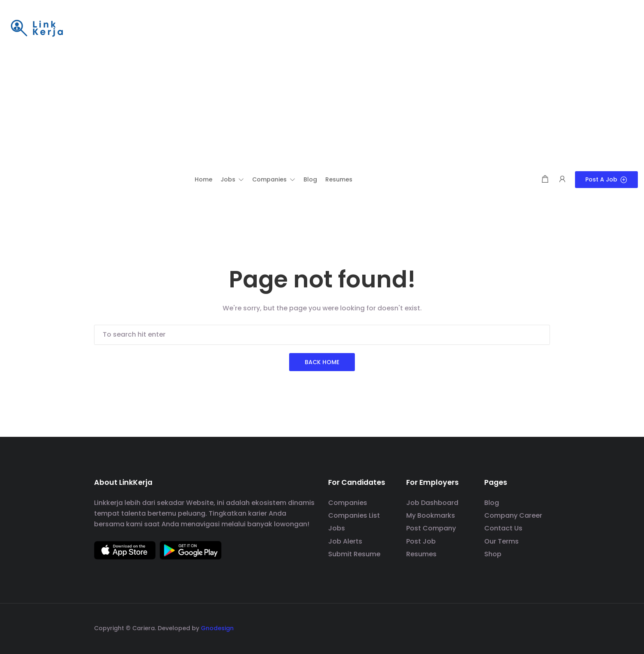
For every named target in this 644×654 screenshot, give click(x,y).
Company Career (513, 515)
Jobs (337, 528)
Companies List (354, 515)
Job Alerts (345, 541)
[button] (232, 179)
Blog (492, 503)
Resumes (421, 554)
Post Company (431, 528)
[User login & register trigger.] (562, 180)
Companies (348, 503)
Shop (493, 554)
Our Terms (501, 541)
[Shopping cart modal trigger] (545, 180)
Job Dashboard (432, 503)
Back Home (322, 362)
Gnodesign (217, 628)
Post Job (421, 541)
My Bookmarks (431, 515)
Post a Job (606, 179)
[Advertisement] (322, 110)
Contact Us (503, 528)
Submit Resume (354, 554)
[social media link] (543, 627)
